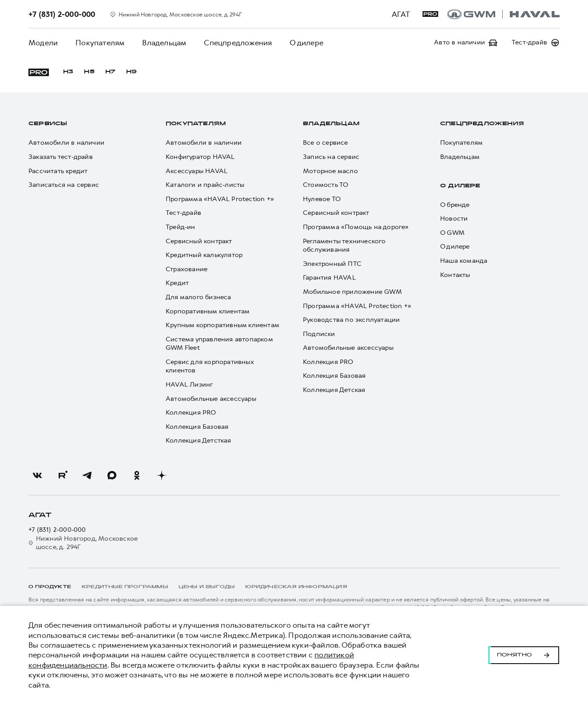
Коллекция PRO (191, 413)
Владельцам (164, 43)
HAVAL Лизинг (189, 385)
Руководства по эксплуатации (351, 320)
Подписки (319, 334)
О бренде (455, 205)
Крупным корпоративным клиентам (222, 325)
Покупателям (100, 43)
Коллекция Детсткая (199, 441)
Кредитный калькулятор (204, 255)
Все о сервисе (326, 143)
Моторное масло (330, 171)
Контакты (455, 275)
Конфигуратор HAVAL (200, 157)
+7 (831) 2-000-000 (57, 530)
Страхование (187, 269)
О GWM (452, 233)
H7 (110, 72)
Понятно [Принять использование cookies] (524, 655)
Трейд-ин (181, 227)
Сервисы (48, 124)
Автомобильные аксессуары (211, 399)
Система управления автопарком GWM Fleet (219, 344)
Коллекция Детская (334, 390)
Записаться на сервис (64, 185)
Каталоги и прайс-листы (205, 185)
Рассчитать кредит (58, 171)
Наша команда (464, 261)
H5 (89, 72)
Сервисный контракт (199, 241)
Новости (454, 219)
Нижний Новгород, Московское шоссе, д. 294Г (83, 543)
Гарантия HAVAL (329, 278)
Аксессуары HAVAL (197, 171)
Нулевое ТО (322, 199)
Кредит (177, 283)
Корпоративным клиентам (208, 311)
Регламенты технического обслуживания (344, 246)
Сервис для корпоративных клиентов (210, 366)
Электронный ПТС (332, 264)
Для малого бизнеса (199, 297)
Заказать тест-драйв (61, 157)
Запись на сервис (331, 157)
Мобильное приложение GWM (352, 292)
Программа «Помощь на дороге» (356, 227)
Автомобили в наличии (66, 143)
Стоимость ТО (326, 185)
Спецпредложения (238, 43)
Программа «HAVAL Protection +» (220, 199)
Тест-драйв (183, 213)
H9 (131, 72)
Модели (43, 43)
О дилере (306, 43)
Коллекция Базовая (197, 427)
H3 (68, 72)
